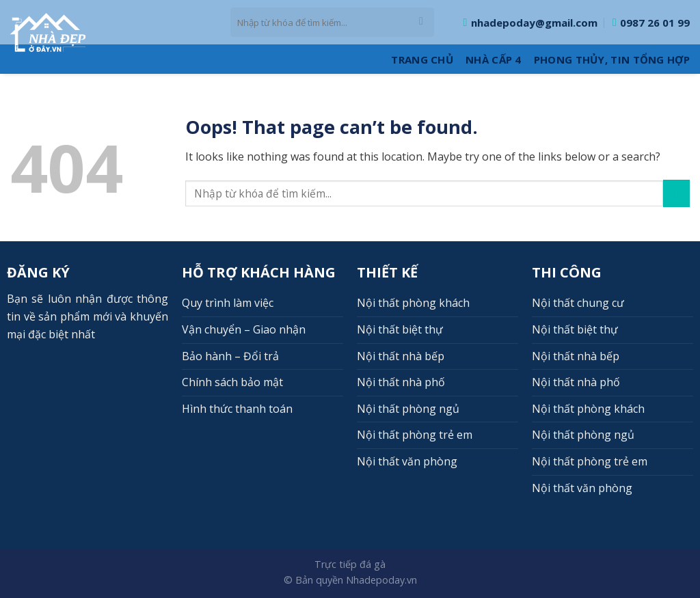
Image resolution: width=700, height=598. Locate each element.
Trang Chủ (422, 59)
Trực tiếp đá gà (350, 564)
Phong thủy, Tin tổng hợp (612, 59)
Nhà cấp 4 (494, 59)
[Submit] (421, 23)
